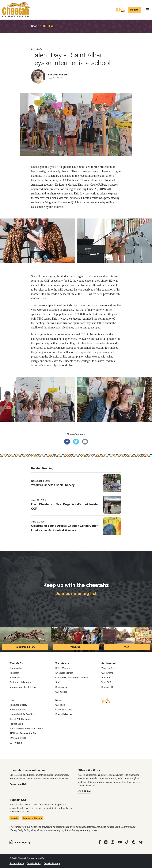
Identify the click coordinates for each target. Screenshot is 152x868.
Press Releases (64, 714)
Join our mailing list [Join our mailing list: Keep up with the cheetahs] (76, 593)
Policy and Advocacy (20, 682)
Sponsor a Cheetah (32, 818)
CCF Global (61, 692)
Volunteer (76, 647)
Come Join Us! (18, 784)
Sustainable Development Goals (26, 729)
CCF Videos (16, 743)
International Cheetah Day (23, 687)
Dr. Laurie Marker (64, 673)
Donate (134, 10)
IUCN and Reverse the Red (23, 733)
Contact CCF (108, 687)
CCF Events (107, 673)
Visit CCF (106, 682)
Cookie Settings (52, 863)
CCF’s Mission (63, 668)
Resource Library (25, 647)
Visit (127, 647)
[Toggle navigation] (148, 10)
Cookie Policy (34, 863)
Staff (58, 682)
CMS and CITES (18, 738)
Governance (61, 687)
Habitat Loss (16, 724)
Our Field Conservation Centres (72, 678)
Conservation (16, 668)
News (34, 26)
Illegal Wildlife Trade (20, 719)
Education (15, 678)
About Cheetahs (18, 710)
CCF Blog (48, 26)
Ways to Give (108, 668)
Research (14, 673)
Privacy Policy (17, 863)
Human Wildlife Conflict (22, 714)
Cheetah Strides (64, 710)
